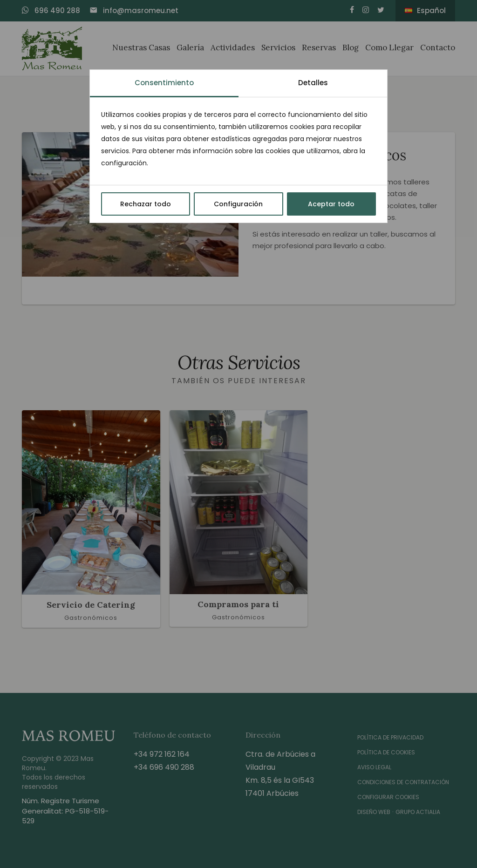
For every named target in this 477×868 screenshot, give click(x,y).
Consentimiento (164, 83)
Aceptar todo (331, 204)
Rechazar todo (146, 204)
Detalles (313, 83)
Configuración (238, 204)
